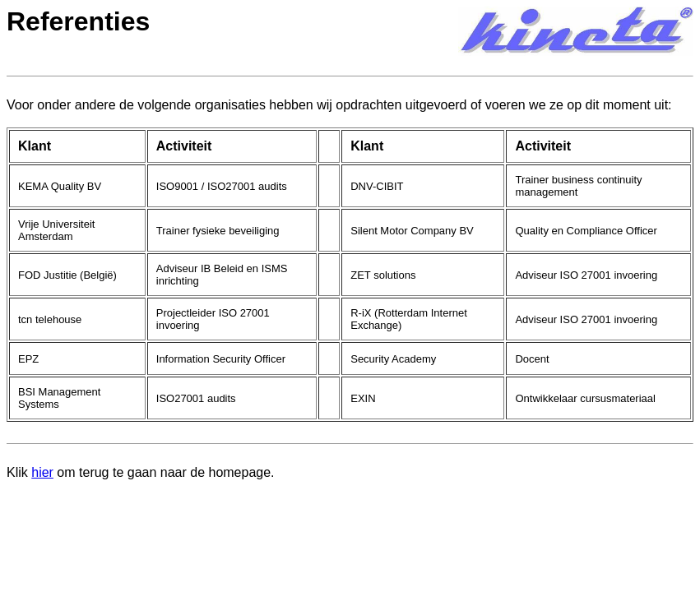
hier (42, 472)
